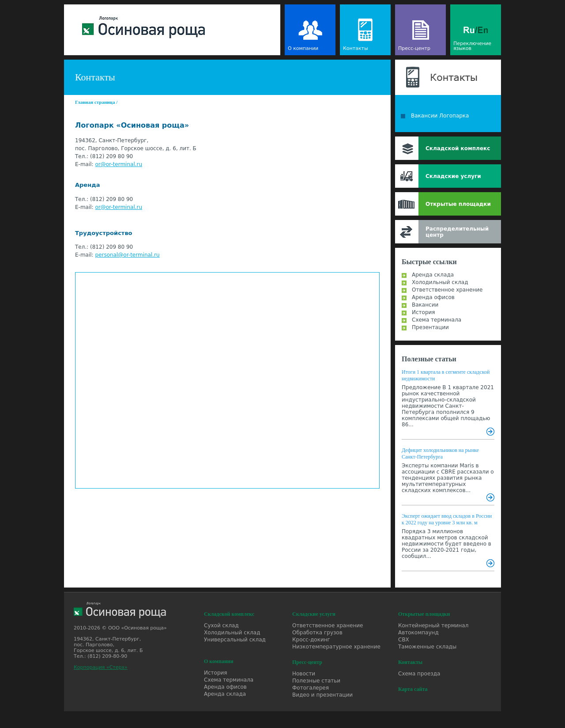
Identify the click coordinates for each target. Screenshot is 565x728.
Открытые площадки (458, 204)
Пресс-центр (414, 48)
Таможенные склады (427, 647)
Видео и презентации (322, 695)
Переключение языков (472, 46)
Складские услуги (453, 176)
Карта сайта (413, 689)
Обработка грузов (317, 633)
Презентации (430, 327)
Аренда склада (433, 275)
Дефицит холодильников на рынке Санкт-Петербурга (440, 453)
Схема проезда (419, 674)
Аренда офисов (433, 297)
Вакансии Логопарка (440, 116)
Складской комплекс (458, 148)
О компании (303, 48)
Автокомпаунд (418, 633)
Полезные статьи (429, 359)
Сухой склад (221, 626)
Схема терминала (437, 320)
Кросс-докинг (311, 640)
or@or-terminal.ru (119, 164)
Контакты (356, 48)
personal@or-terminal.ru (127, 255)
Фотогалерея (311, 688)
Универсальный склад (235, 640)
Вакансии (425, 305)
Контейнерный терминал (433, 626)
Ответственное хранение (447, 290)
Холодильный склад (440, 282)
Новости (304, 674)
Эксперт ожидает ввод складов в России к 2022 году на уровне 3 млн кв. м (447, 519)
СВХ (404, 640)
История (424, 312)
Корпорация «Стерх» (101, 667)
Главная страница (95, 102)
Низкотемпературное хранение (336, 647)
